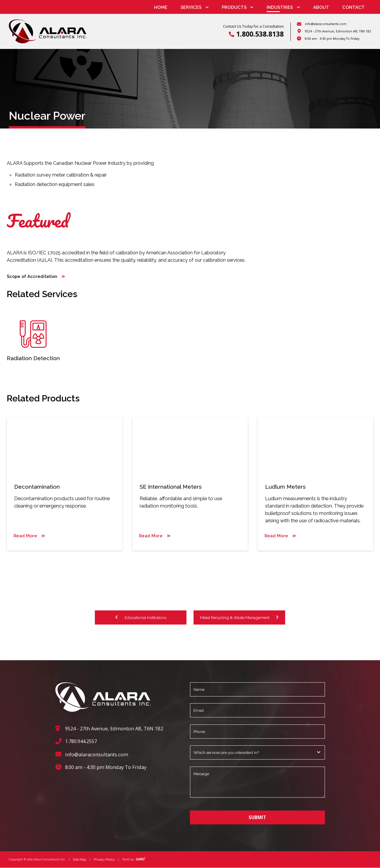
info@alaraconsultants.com (326, 24)
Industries (280, 7)
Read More (24, 537)
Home (161, 7)
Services (191, 7)
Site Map (79, 859)
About (321, 7)
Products (234, 7)
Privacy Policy (103, 859)
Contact (353, 7)
